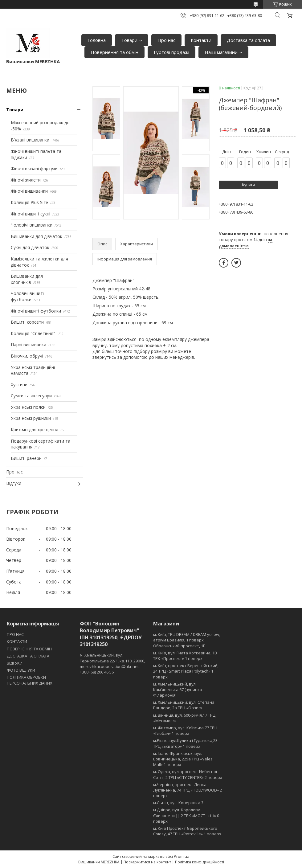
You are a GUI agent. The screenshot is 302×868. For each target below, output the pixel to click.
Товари (129, 40)
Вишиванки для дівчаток (37, 236)
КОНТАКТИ (17, 641)
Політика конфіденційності (200, 862)
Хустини (19, 385)
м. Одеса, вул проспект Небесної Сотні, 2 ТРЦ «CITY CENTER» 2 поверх (188, 774)
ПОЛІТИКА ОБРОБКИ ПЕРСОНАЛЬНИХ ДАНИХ (30, 680)
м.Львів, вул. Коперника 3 (178, 803)
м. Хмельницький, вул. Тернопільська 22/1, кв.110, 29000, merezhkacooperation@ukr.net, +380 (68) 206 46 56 (112, 663)
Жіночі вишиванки (29, 191)
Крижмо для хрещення (35, 430)
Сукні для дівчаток (30, 247)
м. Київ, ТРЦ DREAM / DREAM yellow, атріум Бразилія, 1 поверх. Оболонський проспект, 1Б (187, 640)
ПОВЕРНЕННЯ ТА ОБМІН (29, 649)
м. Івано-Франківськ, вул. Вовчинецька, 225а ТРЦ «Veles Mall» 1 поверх (183, 759)
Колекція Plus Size (29, 202)
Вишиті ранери (26, 458)
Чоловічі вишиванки (32, 225)
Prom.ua (182, 856)
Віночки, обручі (27, 356)
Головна (97, 40)
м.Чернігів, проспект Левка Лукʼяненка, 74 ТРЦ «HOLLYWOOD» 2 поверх (188, 790)
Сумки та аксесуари (31, 396)
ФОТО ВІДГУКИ (21, 670)
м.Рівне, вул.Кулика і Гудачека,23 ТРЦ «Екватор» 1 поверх (185, 743)
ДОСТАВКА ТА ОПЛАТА (28, 656)
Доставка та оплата (248, 40)
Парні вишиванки (29, 344)
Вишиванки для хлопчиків (27, 279)
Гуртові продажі (171, 52)
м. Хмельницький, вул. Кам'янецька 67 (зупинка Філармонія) (178, 690)
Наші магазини (221, 52)
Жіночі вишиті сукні (31, 214)
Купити (248, 185)
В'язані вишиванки (31, 140)
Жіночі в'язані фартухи (34, 168)
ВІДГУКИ (15, 663)
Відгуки (14, 483)
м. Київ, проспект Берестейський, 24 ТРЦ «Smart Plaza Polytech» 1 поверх (186, 671)
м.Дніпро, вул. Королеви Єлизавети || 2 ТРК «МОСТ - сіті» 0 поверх (186, 815)
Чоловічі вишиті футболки (27, 296)
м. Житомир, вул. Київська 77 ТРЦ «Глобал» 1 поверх (185, 731)
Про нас (166, 40)
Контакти (201, 40)
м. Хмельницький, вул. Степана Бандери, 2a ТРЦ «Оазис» (184, 705)
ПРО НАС (15, 634)
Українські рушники (31, 418)
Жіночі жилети (26, 180)
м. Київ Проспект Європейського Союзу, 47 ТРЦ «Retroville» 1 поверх (187, 831)
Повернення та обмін (114, 52)
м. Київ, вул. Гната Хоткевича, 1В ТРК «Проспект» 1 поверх (185, 656)
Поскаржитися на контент (147, 862)
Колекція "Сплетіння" (34, 333)
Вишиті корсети (27, 322)
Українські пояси (28, 407)
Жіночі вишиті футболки (36, 311)
